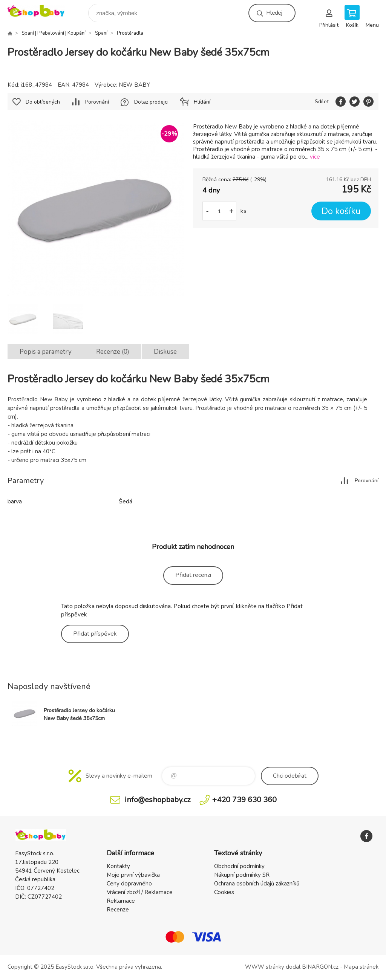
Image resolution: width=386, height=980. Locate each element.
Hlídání (202, 102)
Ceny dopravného (129, 884)
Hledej (274, 13)
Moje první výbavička (133, 875)
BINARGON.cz (320, 967)
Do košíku (341, 211)
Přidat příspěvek (95, 634)
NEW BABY (134, 85)
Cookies (224, 892)
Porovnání (97, 102)
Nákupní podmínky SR (242, 875)
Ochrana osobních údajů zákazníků (257, 884)
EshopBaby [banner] (41, 11)
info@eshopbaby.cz (158, 800)
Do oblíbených (43, 102)
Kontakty (118, 866)
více (315, 157)
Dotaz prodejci (151, 102)
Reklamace (121, 901)
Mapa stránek (361, 967)
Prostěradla (130, 33)
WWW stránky (265, 967)
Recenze (118, 910)
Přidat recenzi (193, 575)
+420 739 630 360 (244, 800)
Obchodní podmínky (239, 866)
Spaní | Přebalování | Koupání (54, 33)
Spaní (101, 33)
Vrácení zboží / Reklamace (140, 892)
